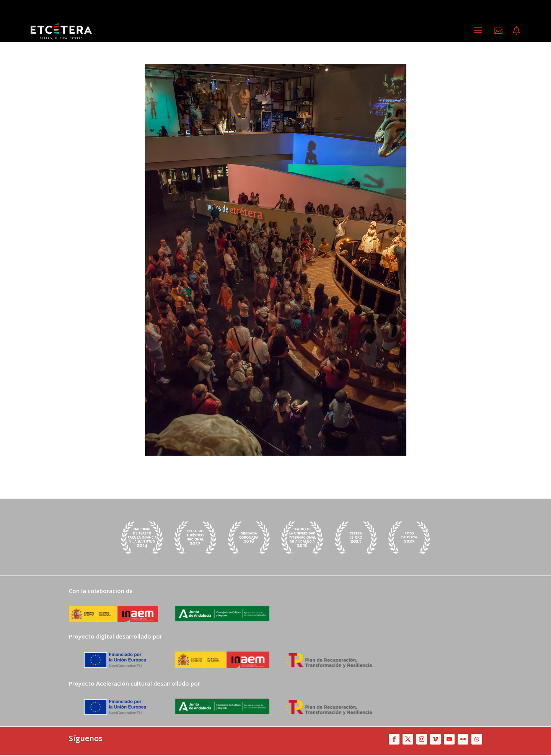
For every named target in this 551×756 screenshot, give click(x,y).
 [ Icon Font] (498, 31)
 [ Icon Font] (516, 31)
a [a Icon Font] (478, 30)
